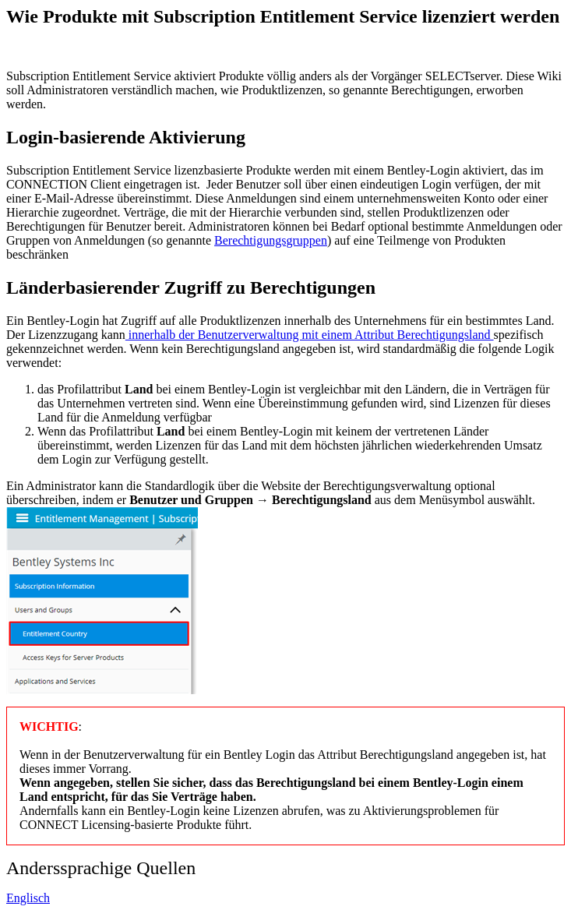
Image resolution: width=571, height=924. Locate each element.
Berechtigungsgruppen (271, 240)
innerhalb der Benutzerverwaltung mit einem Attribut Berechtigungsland (310, 335)
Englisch (28, 898)
